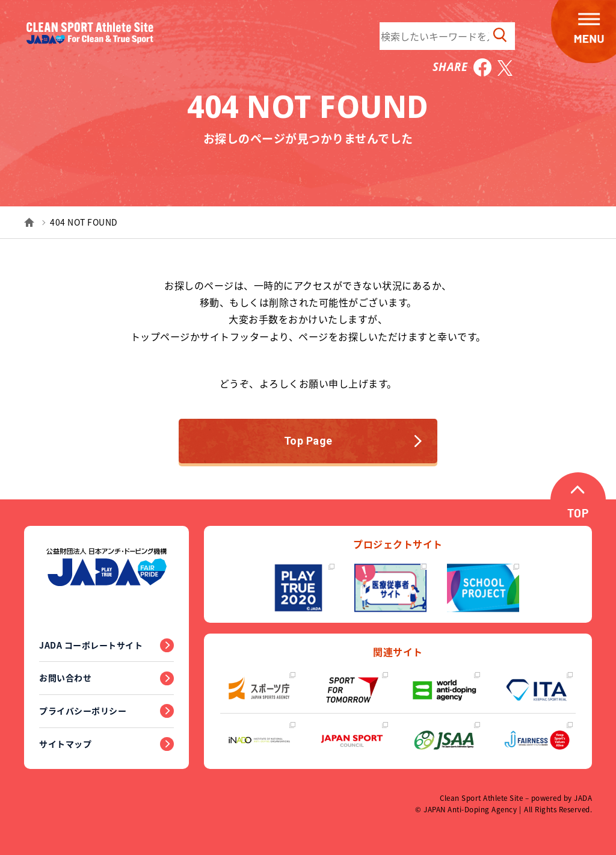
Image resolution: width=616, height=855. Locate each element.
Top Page (353, 441)
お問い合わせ (65, 678)
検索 (500, 35)
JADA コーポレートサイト (91, 645)
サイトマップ (65, 744)
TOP (578, 515)
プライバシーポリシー (83, 711)
